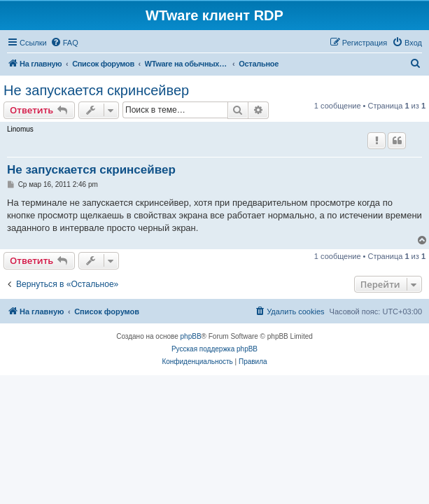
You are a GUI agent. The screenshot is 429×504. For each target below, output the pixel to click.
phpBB (191, 336)
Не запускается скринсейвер (96, 90)
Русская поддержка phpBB (215, 349)
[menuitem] (64, 43)
